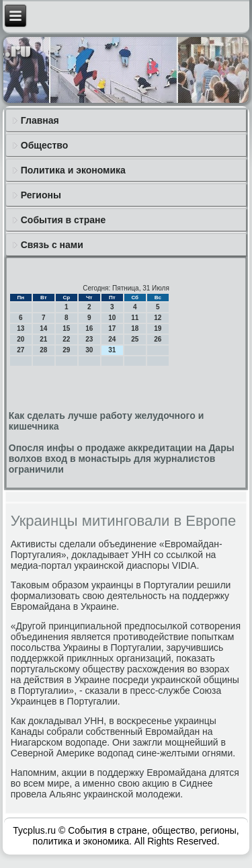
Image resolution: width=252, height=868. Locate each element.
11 (135, 318)
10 (112, 318)
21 (43, 339)
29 (66, 350)
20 (20, 339)
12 (158, 318)
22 (66, 339)
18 (135, 328)
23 (89, 339)
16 (89, 328)
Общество (45, 145)
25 (135, 339)
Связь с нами (52, 245)
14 (43, 328)
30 (89, 350)
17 (112, 328)
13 (20, 328)
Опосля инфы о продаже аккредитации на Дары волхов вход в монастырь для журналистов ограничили (122, 459)
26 (158, 339)
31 (112, 350)
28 (43, 350)
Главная (40, 120)
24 (112, 339)
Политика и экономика (73, 170)
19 (158, 328)
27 (20, 350)
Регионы (41, 195)
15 (66, 328)
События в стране (64, 220)
